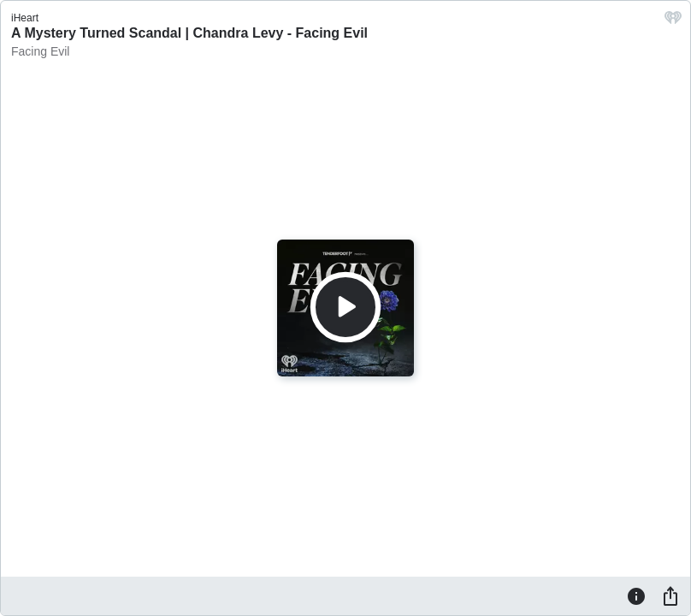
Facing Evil (40, 51)
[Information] (636, 595)
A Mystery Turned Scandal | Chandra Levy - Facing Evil (189, 33)
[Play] (345, 307)
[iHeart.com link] (673, 22)
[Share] (670, 595)
